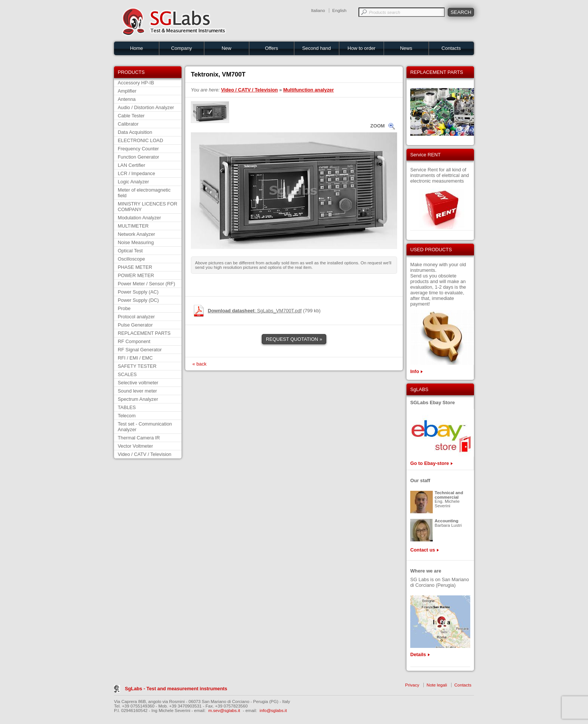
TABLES (127, 407)
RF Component (134, 341)
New (226, 48)
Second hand (317, 48)
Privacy (412, 685)
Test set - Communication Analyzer (145, 427)
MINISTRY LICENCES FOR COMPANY (148, 207)
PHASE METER (135, 267)
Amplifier (127, 91)
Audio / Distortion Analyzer (146, 107)
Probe (124, 308)
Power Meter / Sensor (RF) (146, 284)
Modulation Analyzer (139, 218)
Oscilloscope (131, 259)
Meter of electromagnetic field (144, 193)
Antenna (127, 99)
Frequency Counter (138, 149)
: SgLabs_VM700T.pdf (255, 311)
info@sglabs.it (273, 711)
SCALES (127, 374)
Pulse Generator (135, 325)
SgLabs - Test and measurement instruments (176, 689)
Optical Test (130, 251)
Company (181, 48)
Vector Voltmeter (135, 446)
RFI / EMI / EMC (135, 358)
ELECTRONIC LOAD (140, 140)
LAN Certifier (131, 165)
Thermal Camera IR (139, 438)
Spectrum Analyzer (138, 399)
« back (199, 364)
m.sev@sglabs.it (224, 711)
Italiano (318, 10)
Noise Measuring (136, 242)
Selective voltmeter (138, 383)
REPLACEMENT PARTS (144, 333)
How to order (361, 48)
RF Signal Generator (140, 350)
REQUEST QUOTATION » (294, 339)
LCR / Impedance (136, 173)
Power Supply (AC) (138, 292)
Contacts (451, 48)
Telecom (127, 416)
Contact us (423, 550)
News (406, 48)
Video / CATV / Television (145, 454)
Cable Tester (131, 116)
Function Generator (138, 157)
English (339, 10)
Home (137, 48)
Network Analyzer (136, 234)
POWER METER (136, 275)
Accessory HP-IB (136, 83)
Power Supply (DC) (138, 300)
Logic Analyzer (133, 182)
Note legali (437, 685)
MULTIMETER (133, 226)
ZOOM (378, 126)
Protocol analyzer (136, 317)
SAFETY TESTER (137, 366)
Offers (271, 48)
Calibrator (128, 124)
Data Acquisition (135, 132)
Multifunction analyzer (308, 90)
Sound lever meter (137, 391)
